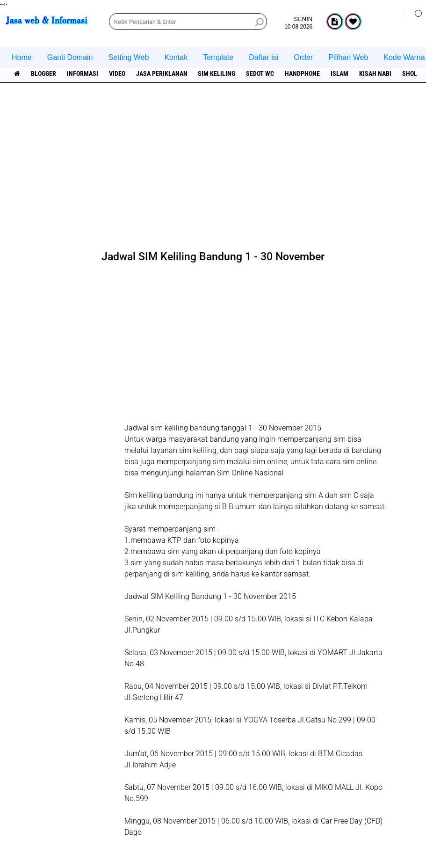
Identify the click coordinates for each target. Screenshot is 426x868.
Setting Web (129, 57)
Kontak (176, 57)
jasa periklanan (162, 73)
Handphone (303, 73)
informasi (83, 73)
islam (340, 73)
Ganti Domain (70, 57)
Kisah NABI (376, 73)
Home (22, 57)
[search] (188, 22)
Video (117, 73)
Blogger (43, 73)
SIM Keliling (217, 73)
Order (303, 57)
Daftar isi (264, 57)
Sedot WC (260, 73)
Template (218, 57)
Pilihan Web (348, 57)
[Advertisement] (215, 164)
